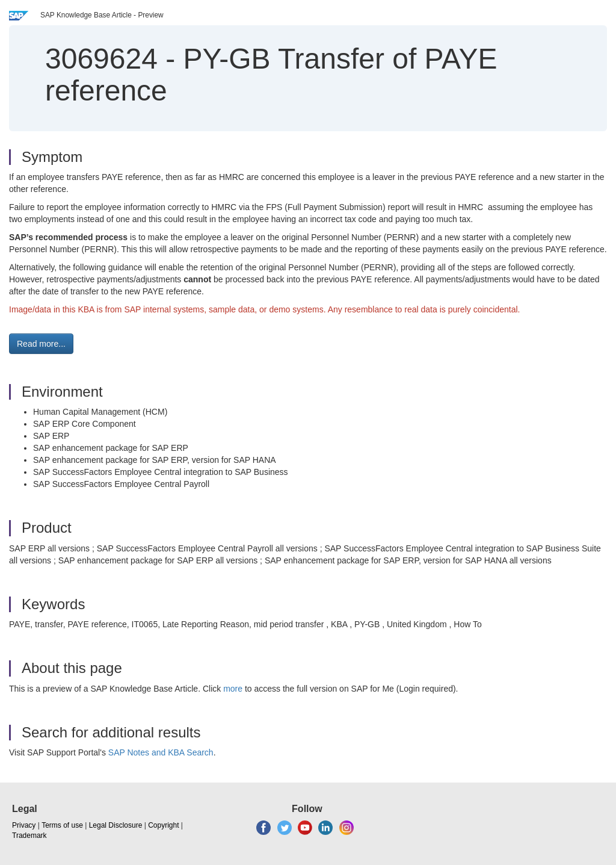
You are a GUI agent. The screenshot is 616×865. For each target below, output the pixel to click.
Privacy (24, 825)
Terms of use (62, 825)
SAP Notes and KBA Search (161, 752)
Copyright (163, 825)
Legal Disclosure (116, 825)
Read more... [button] (41, 344)
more (233, 689)
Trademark (29, 836)
